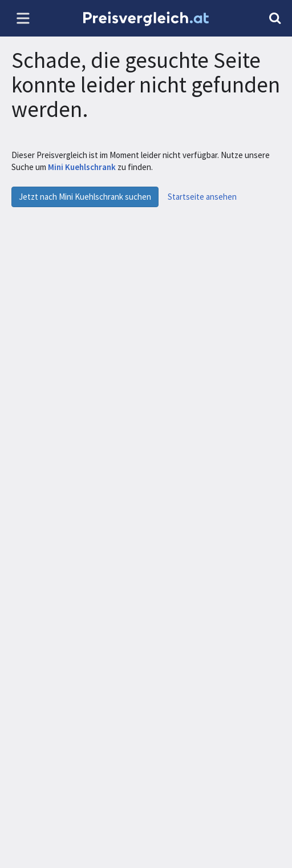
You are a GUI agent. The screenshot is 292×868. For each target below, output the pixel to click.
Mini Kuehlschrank (83, 167)
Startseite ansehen (202, 197)
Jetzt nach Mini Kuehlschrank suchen (85, 197)
